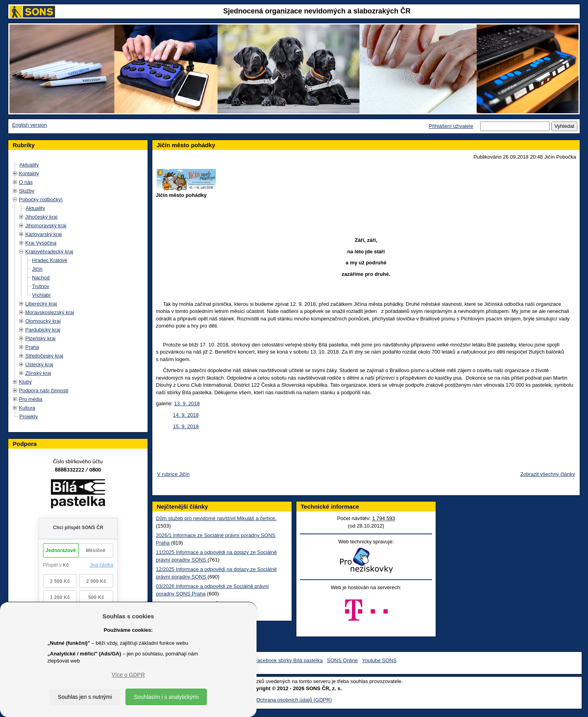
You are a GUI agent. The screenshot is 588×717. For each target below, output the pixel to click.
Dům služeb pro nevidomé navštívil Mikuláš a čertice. (216, 518)
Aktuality (29, 165)
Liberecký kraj (41, 304)
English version (30, 125)
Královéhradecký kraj (49, 252)
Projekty (29, 417)
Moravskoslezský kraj (50, 312)
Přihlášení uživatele (451, 126)
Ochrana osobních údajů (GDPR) (294, 700)
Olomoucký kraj (43, 321)
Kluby (25, 382)
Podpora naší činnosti (44, 390)
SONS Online (343, 660)
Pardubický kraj (43, 330)
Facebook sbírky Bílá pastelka (288, 660)
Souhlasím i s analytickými (166, 697)
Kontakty (29, 173)
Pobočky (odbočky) (41, 199)
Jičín (37, 269)
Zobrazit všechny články (548, 474)
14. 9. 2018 (186, 415)
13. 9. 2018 (187, 403)
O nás (26, 182)
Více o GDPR (128, 675)
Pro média (31, 399)
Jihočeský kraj (41, 217)
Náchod (41, 278)
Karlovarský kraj (43, 234)
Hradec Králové (50, 260)
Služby (27, 191)
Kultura (27, 408)
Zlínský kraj (38, 373)
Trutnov (41, 286)
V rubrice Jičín (173, 474)
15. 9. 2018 (186, 426)
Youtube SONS (379, 660)
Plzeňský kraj (40, 338)
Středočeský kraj (44, 356)
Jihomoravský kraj (46, 226)
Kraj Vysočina (41, 243)
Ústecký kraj (39, 364)
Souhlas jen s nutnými (85, 697)
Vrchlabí (41, 295)
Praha (32, 347)
